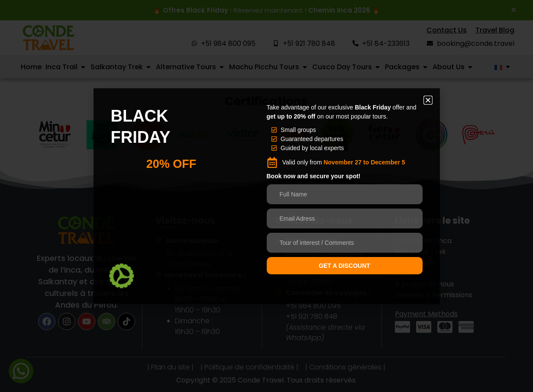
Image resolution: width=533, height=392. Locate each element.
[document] (266, 196)
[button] (428, 100)
